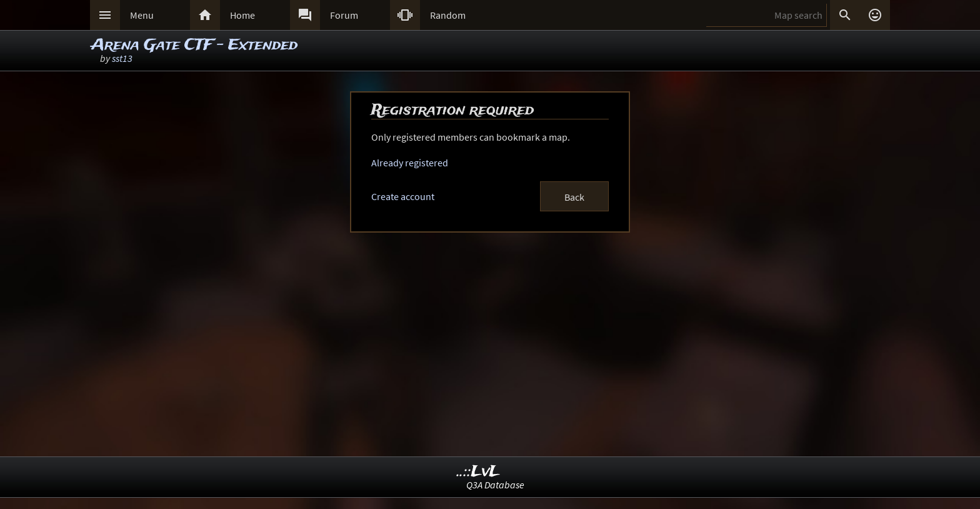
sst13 (122, 58)
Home (242, 15)
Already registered (410, 163)
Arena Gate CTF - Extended (194, 45)
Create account (403, 196)
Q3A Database (495, 485)
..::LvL (478, 472)
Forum (344, 15)
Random (448, 15)
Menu (142, 15)
